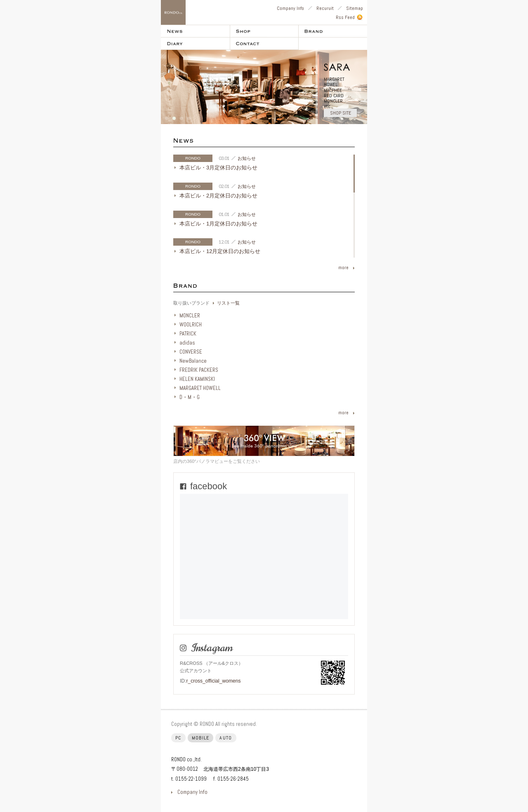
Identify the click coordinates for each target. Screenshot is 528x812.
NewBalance (193, 361)
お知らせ (247, 158)
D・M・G (190, 397)
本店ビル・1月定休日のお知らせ (218, 224)
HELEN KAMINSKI (197, 379)
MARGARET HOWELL (200, 388)
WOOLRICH (191, 325)
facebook (209, 486)
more (343, 268)
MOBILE (201, 738)
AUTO (226, 738)
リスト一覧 (228, 303)
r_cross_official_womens (213, 681)
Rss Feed (345, 17)
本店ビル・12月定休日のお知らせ (220, 251)
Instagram (211, 648)
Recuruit (325, 8)
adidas (187, 343)
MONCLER (190, 316)
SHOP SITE (341, 113)
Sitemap (355, 8)
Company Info (290, 8)
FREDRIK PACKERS (199, 370)
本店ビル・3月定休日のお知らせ (218, 168)
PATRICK (188, 334)
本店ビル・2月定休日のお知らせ (218, 196)
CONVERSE (191, 352)
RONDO (193, 158)
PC (178, 738)
